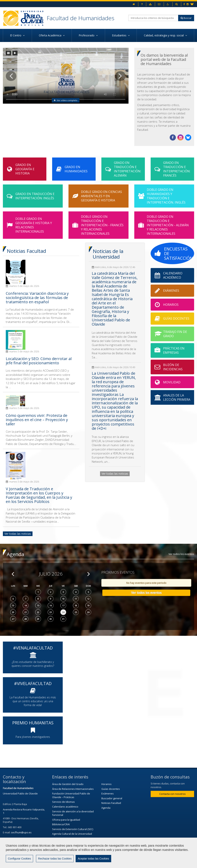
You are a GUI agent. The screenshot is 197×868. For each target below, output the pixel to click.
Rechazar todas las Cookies (55, 859)
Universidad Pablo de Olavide (20, 793)
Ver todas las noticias (18, 534)
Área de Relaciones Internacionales (73, 789)
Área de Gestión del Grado (68, 784)
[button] (11, 76)
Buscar (186, 18)
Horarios (106, 784)
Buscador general (112, 798)
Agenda (106, 808)
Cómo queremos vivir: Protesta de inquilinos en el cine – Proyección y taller (37, 420)
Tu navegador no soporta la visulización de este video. (66, 76)
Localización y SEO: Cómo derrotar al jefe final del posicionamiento (39, 361)
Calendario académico (65, 807)
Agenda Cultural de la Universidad (72, 834)
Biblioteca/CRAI (61, 824)
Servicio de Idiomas (63, 802)
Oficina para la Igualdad (66, 820)
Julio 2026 (51, 574)
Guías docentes (111, 789)
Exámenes (108, 793)
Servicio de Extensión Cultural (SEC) (73, 829)
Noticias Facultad (111, 803)
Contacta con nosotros (172, 794)
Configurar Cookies (19, 859)
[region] (98, 853)
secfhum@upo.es (21, 832)
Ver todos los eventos (181, 554)
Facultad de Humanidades (81, 18)
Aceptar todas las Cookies (93, 859)
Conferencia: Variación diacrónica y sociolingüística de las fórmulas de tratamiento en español (37, 298)
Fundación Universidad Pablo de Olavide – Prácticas (71, 795)
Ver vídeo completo (66, 100)
